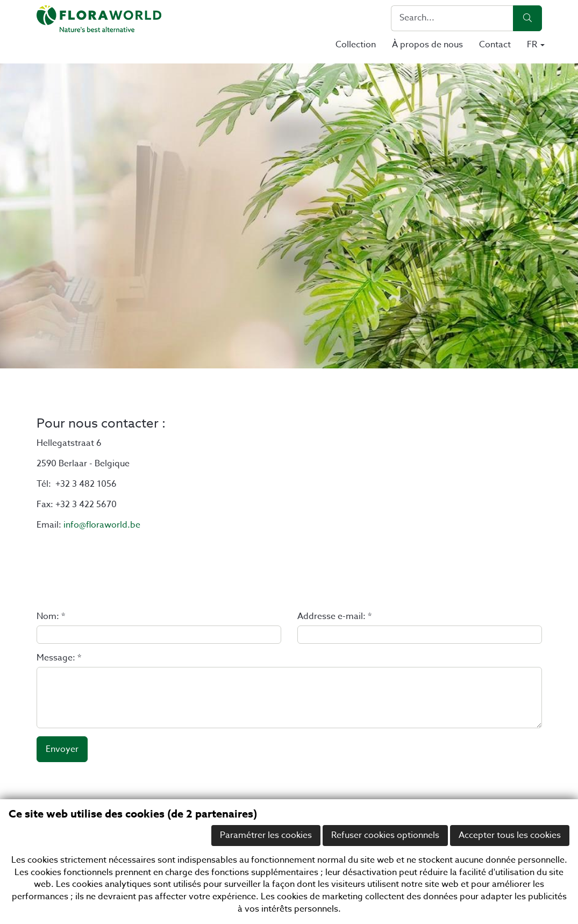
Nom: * (51, 617)
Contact (495, 45)
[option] (289, 216)
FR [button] (536, 45)
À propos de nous (427, 45)
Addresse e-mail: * (334, 617)
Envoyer (62, 749)
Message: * (59, 658)
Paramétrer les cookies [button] (266, 835)
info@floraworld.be (102, 525)
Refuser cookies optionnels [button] (385, 835)
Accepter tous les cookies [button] (510, 835)
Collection (356, 45)
